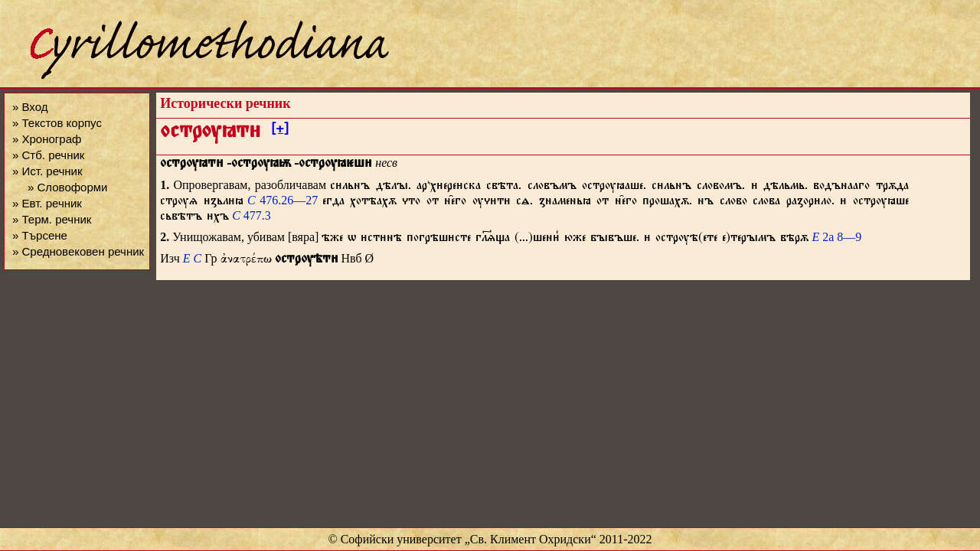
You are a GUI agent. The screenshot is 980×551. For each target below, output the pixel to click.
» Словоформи (67, 187)
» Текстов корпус (57, 123)
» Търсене (40, 235)
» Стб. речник (48, 155)
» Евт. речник (47, 203)
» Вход (30, 107)
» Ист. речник (47, 171)
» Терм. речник (52, 219)
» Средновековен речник (78, 251)
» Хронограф (47, 139)
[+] (280, 131)
